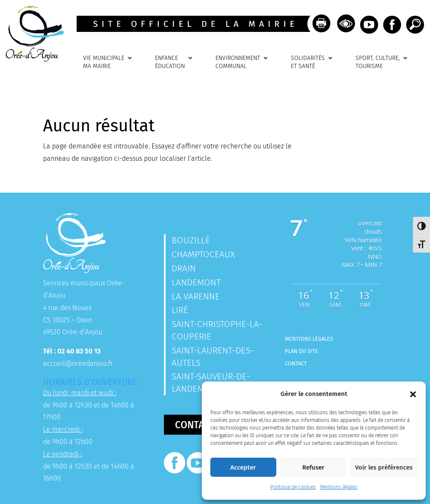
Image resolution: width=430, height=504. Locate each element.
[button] (413, 394)
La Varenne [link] (196, 296)
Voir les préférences (384, 467)
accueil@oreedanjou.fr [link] (78, 363)
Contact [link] (296, 363)
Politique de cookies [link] (293, 487)
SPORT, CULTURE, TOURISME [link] (378, 62)
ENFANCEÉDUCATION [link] (170, 62)
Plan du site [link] (301, 351)
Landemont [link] (196, 282)
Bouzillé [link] (191, 240)
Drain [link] (184, 268)
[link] (32, 59)
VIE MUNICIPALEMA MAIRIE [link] (104, 62)
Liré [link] (180, 310)
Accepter (243, 467)
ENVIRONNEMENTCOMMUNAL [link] (238, 62)
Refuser (313, 467)
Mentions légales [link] (339, 487)
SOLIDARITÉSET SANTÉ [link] (308, 62)
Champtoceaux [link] (203, 254)
